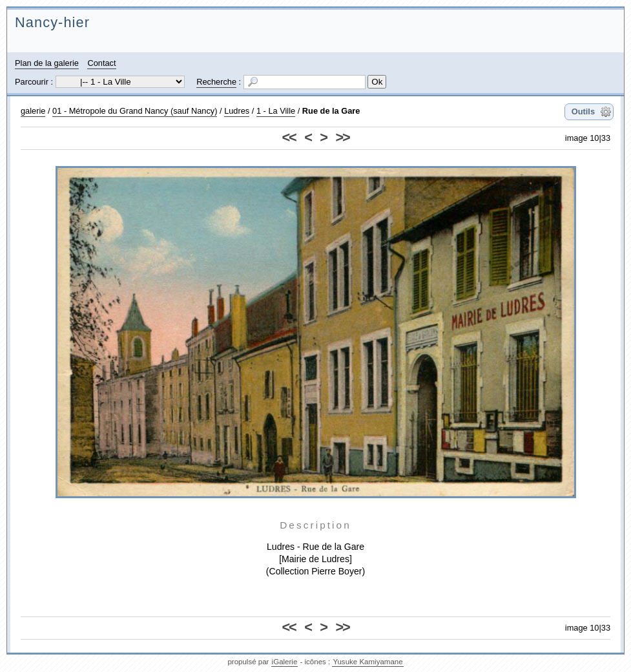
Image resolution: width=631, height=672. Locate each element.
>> (342, 137)
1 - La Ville (276, 111)
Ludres (237, 111)
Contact (101, 63)
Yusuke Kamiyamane (367, 662)
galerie (33, 111)
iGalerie (285, 662)
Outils (583, 111)
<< (289, 137)
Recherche (216, 82)
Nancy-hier (52, 22)
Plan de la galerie (47, 63)
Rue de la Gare (331, 111)
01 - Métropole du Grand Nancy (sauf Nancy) (135, 111)
